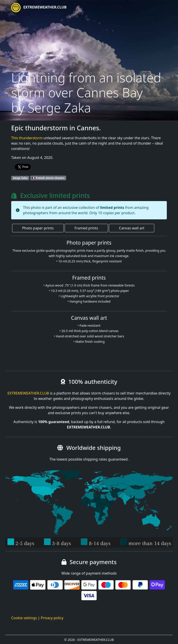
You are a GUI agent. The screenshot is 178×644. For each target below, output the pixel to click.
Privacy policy (52, 618)
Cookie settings (24, 618)
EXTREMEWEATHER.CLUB (39, 8)
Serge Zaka (20, 178)
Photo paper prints (38, 228)
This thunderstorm (27, 138)
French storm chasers (48, 178)
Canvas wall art (132, 228)
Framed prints (86, 228)
